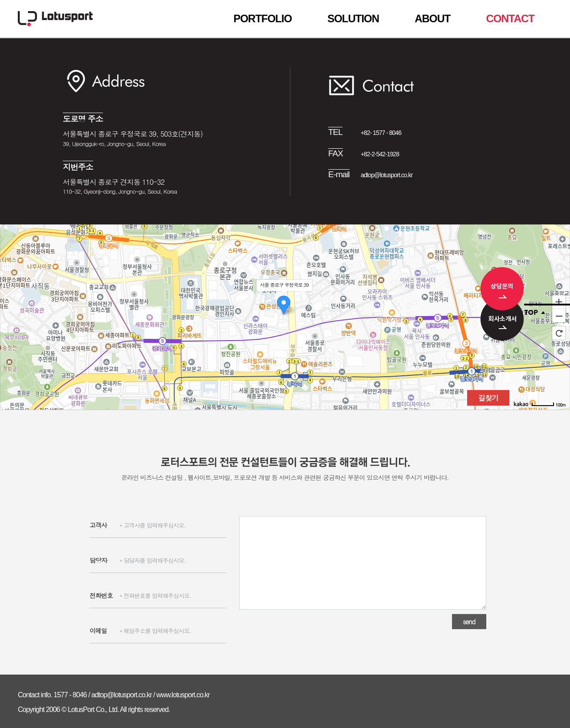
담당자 (98, 560)
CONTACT (510, 19)
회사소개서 (502, 325)
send (469, 622)
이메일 (98, 630)
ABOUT (432, 19)
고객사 (98, 525)
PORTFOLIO (263, 19)
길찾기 (488, 398)
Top (547, 309)
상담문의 (502, 289)
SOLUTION (353, 19)
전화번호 (101, 595)
